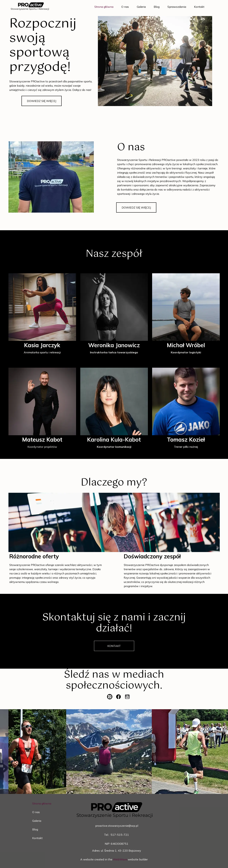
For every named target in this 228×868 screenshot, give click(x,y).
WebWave (120, 859)
